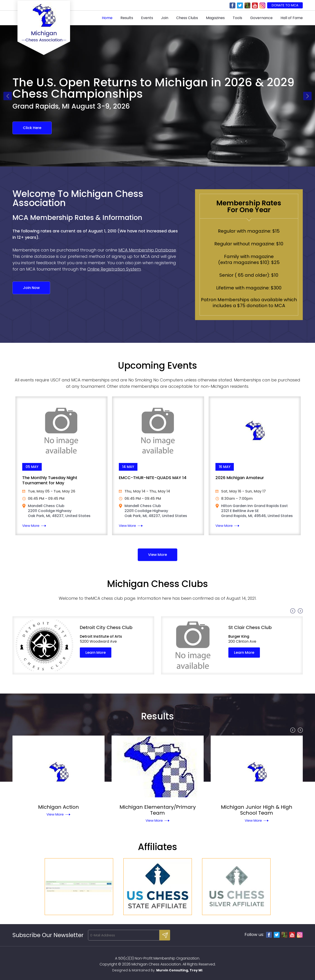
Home (107, 18)
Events (147, 18)
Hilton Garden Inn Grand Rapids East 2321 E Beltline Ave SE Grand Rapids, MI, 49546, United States (257, 511)
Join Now (31, 288)
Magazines (215, 18)
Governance (261, 18)
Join (165, 18)
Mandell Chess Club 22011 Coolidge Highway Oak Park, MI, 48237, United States (59, 511)
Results (127, 18)
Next (307, 96)
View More (31, 526)
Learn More (96, 653)
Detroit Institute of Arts (101, 636)
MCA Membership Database (147, 250)
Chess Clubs (187, 18)
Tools (237, 18)
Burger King (239, 636)
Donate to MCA (285, 5)
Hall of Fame (292, 18)
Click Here (32, 128)
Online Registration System (114, 269)
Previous (8, 96)
